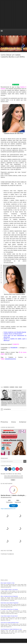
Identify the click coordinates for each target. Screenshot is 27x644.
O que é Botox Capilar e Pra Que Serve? (9, 616)
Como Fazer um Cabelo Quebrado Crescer (10, 623)
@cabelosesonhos (11, 359)
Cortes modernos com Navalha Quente (15, 332)
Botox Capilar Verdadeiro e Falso (8, 583)
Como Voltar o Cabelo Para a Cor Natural (9, 609)
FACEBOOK (14, 348)
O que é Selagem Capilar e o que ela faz (9, 590)
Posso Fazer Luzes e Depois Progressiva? (10, 603)
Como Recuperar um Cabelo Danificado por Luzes (11, 629)
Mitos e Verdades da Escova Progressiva (9, 596)
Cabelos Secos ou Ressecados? (13, 334)
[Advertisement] (13, 14)
